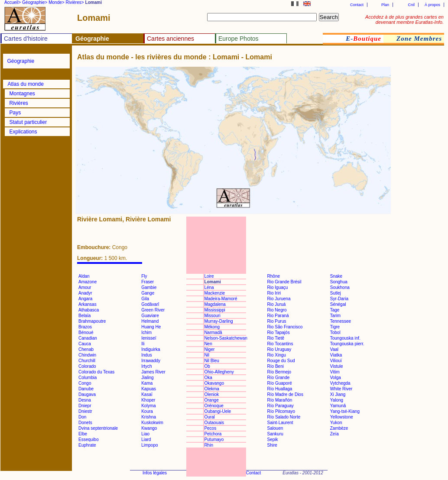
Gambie (149, 287)
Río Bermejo (279, 372)
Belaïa (84, 316)
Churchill (87, 361)
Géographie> (35, 2)
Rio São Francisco (285, 327)
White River (341, 389)
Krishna (149, 417)
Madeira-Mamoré (221, 299)
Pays (15, 113)
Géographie (21, 61)
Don (82, 417)
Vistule (337, 366)
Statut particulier (28, 122)
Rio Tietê (276, 338)
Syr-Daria (339, 299)
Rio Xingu (277, 355)
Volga (336, 378)
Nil (207, 355)
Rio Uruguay (279, 349)
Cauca (85, 344)
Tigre (335, 327)
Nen (208, 344)
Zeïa (334, 434)
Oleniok (211, 394)
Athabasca (89, 310)
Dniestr (85, 411)
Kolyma (148, 406)
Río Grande (279, 378)
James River (153, 372)
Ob (207, 366)
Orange (211, 400)
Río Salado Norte (284, 417)
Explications (23, 132)
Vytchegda (340, 383)
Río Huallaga (280, 389)
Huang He (151, 327)
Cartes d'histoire (26, 39)
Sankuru (275, 434)
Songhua (339, 282)
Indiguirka (151, 349)
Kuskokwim (152, 423)
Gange (148, 293)
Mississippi (214, 310)
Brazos (85, 327)
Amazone (88, 282)
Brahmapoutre (92, 321)
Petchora (213, 434)
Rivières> (75, 2)
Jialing (147, 378)
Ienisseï (149, 338)
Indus (146, 355)
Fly (144, 276)
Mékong (212, 327)
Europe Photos (239, 39)
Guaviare (150, 316)
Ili (143, 344)
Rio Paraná (278, 316)
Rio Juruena (279, 299)
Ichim (146, 332)
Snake (336, 276)
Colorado (87, 366)
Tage (335, 310)
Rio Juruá (277, 304)
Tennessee (341, 321)
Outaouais (214, 423)
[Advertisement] (418, 197)
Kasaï (147, 394)
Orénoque (214, 406)
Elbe (83, 434)
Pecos (210, 428)
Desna (85, 400)
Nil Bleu (211, 361)
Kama (147, 383)
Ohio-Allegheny (219, 372)
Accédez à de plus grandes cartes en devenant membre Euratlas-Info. (404, 19)
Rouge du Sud (281, 361)
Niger (209, 349)
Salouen (275, 428)
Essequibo (89, 439)
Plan (385, 5)
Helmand (150, 321)
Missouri (212, 316)
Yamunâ (338, 406)
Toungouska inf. (345, 338)
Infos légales (155, 473)
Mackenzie (214, 293)
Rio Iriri (274, 293)
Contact (357, 5)
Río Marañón (280, 400)
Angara (85, 299)
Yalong (337, 400)
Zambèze (339, 428)
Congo (85, 383)
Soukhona (340, 287)
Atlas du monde (26, 84)
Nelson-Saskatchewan (226, 338)
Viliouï (336, 361)
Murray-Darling (218, 321)
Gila (145, 299)
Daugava (87, 394)
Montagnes (22, 94)
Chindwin (87, 355)
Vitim (335, 372)
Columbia (88, 378)
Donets (85, 423)
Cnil (411, 5)
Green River (153, 310)
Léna (209, 287)
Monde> (56, 2)
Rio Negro (277, 310)
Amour (85, 287)
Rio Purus (277, 321)
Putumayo (214, 439)
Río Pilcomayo (281, 411)
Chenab (86, 349)
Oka (208, 378)
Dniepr (85, 406)
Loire (209, 276)
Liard (146, 439)
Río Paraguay (281, 406)
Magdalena (215, 304)
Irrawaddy (151, 361)
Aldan (84, 276)
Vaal (334, 349)
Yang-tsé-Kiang (345, 411)
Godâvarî (150, 304)
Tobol (335, 332)
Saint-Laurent (280, 423)
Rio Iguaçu (278, 287)
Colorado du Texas (96, 372)
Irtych (146, 366)
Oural (209, 417)
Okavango (214, 383)
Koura (147, 411)
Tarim (335, 316)
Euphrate (87, 445)
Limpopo (149, 445)
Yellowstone (342, 417)
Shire (272, 445)
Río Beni (276, 366)
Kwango (149, 428)
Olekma (211, 389)
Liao (145, 434)
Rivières (19, 103)
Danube (86, 389)
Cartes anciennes (170, 39)
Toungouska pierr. (347, 344)
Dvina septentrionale (98, 428)
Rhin (209, 445)
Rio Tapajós (279, 332)
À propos (432, 5)
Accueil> (13, 2)
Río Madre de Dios (285, 394)
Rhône (274, 276)
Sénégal (338, 304)
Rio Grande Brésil (284, 282)
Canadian (88, 338)
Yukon (336, 423)
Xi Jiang (338, 394)
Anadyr (85, 293)
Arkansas (88, 304)
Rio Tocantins (280, 344)
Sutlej (336, 293)
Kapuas (149, 389)
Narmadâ (213, 332)
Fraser (148, 282)
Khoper (148, 400)
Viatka (336, 355)
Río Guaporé (280, 383)
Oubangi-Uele (218, 411)
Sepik (273, 439)
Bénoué (86, 332)
